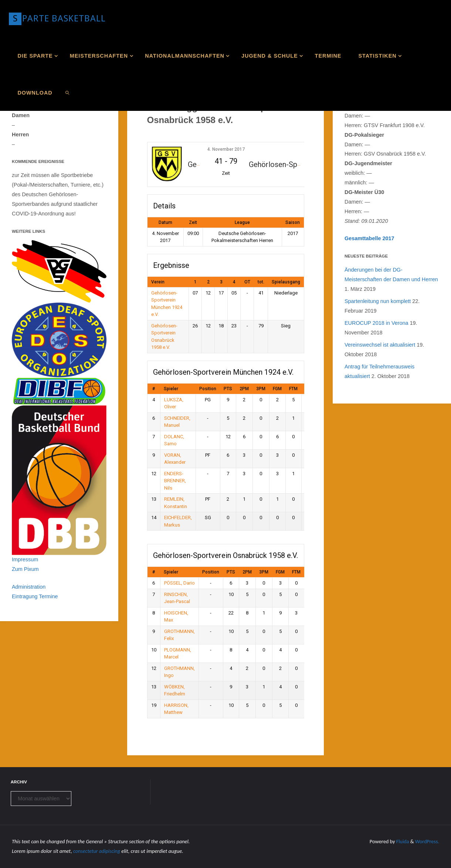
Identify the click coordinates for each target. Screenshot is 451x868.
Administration (29, 587)
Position (208, 389)
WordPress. (427, 841)
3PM (261, 389)
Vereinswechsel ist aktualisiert (380, 345)
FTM (293, 389)
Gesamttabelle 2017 (369, 238)
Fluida (402, 841)
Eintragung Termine (35, 596)
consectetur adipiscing (97, 851)
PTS (228, 389)
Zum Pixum (25, 569)
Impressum (25, 559)
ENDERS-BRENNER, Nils (175, 481)
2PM (244, 389)
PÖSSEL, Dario (179, 583)
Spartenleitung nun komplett (378, 301)
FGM (277, 389)
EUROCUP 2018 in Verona (377, 323)
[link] (67, 92)
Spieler (171, 389)
